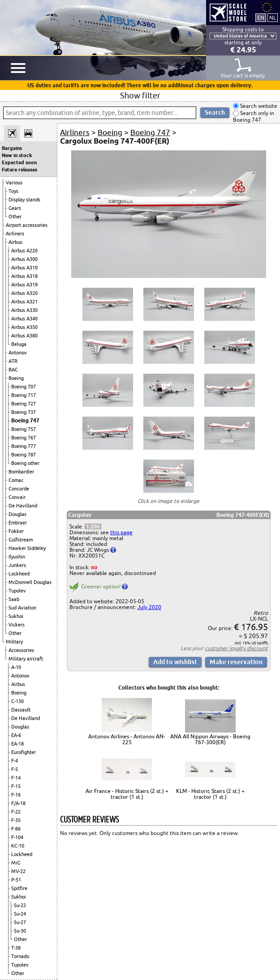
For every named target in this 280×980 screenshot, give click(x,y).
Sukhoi (16, 616)
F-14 (16, 778)
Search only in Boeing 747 (254, 117)
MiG (16, 863)
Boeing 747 (25, 420)
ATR (13, 361)
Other (15, 217)
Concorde (19, 489)
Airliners (15, 234)
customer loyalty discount (236, 648)
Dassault (21, 710)
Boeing (16, 378)
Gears (15, 208)
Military (14, 642)
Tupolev (17, 591)
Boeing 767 (24, 438)
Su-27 (20, 922)
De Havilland (23, 506)
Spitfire (19, 888)
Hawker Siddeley (27, 548)
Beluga (19, 344)
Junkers (17, 565)
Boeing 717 (24, 395)
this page (121, 532)
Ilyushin (17, 557)
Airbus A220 (24, 251)
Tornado (20, 956)
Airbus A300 (24, 259)
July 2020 (149, 607)
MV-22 (18, 871)
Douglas (17, 514)
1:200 (93, 526)
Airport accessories (27, 225)
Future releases (19, 170)
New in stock (17, 155)
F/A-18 (18, 803)
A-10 (16, 667)
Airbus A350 (24, 327)
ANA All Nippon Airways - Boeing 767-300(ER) (210, 739)
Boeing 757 (24, 429)
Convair (17, 497)
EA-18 (17, 744)
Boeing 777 (24, 446)
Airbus (15, 242)
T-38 (16, 948)
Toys (13, 191)
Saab (14, 599)
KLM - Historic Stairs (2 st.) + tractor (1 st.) (210, 794)
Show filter (140, 95)
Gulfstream (21, 540)
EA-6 (16, 735)
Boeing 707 (24, 387)
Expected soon (19, 162)
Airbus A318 (24, 276)
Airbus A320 (24, 293)
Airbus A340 (24, 319)
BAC (13, 370)
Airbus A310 (24, 268)
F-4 (15, 761)
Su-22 (20, 905)
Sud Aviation (22, 608)
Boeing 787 (24, 455)
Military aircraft (26, 659)
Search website (258, 106)
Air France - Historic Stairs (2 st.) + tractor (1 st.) (127, 794)
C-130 (17, 701)
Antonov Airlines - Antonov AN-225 (127, 739)
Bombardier (21, 472)
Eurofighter (24, 752)
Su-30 (20, 931)
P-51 (16, 880)
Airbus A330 (24, 310)
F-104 (17, 837)
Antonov (18, 353)
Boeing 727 (24, 404)
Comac (16, 480)
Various (14, 183)
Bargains (12, 148)
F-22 (16, 812)
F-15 (16, 786)
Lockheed (19, 574)
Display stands (24, 200)
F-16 (16, 795)
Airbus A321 (24, 302)
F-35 (16, 820)
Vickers (17, 625)
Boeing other (25, 463)
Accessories (21, 650)
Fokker (16, 531)
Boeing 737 (24, 412)
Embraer (18, 523)
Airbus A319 (24, 285)
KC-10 (18, 846)
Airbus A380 (24, 336)
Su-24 (20, 914)
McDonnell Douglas (30, 582)
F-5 (15, 769)
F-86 (16, 829)
